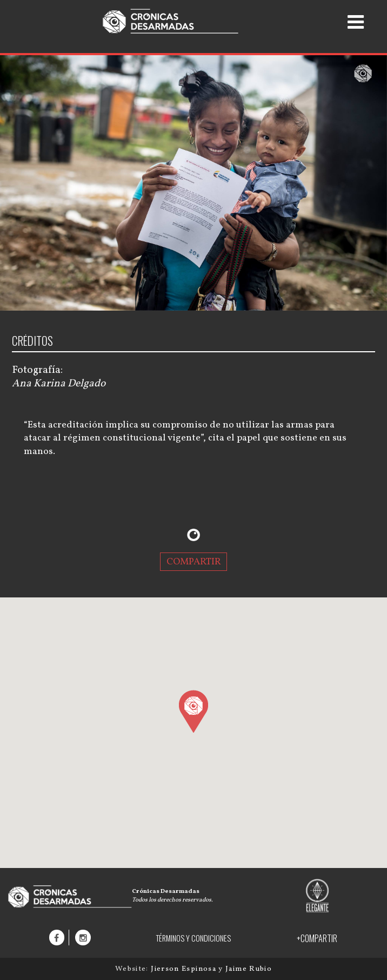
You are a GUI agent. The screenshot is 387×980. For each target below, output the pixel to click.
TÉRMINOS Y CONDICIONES (193, 938)
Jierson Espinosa (185, 969)
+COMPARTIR (317, 938)
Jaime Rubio (249, 969)
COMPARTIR (194, 562)
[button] (193, 711)
